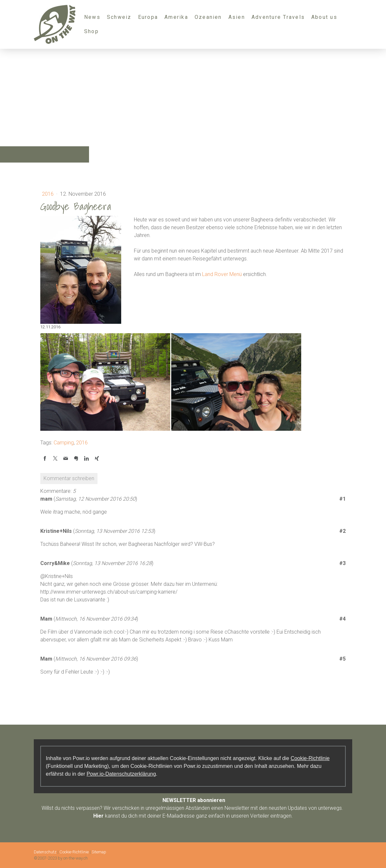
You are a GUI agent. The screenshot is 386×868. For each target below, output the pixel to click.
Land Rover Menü (222, 274)
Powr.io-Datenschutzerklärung (121, 774)
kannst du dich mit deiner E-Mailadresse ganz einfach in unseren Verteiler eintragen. (193, 816)
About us (324, 17)
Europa (148, 17)
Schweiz (119, 17)
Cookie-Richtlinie (310, 758)
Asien (237, 17)
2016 (48, 194)
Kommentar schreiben (69, 478)
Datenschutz (45, 852)
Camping (64, 443)
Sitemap (99, 852)
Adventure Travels (278, 17)
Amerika (176, 17)
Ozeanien (208, 17)
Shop (91, 31)
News (92, 17)
